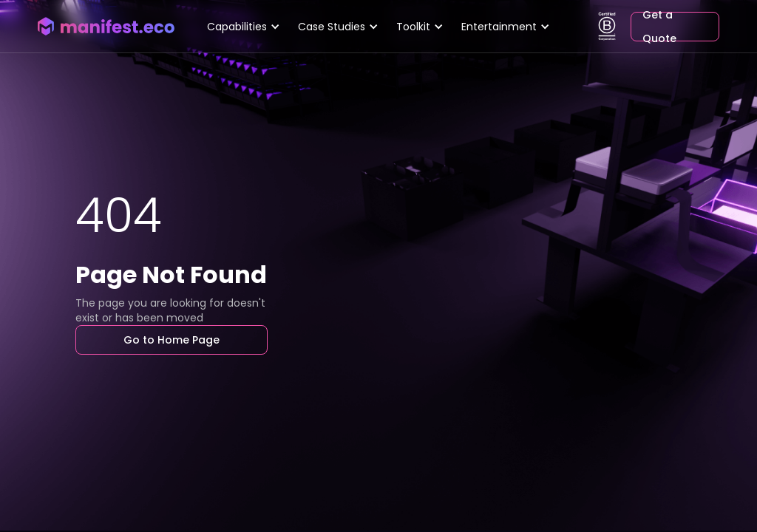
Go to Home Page (172, 340)
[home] (106, 26)
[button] (244, 27)
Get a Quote (659, 27)
